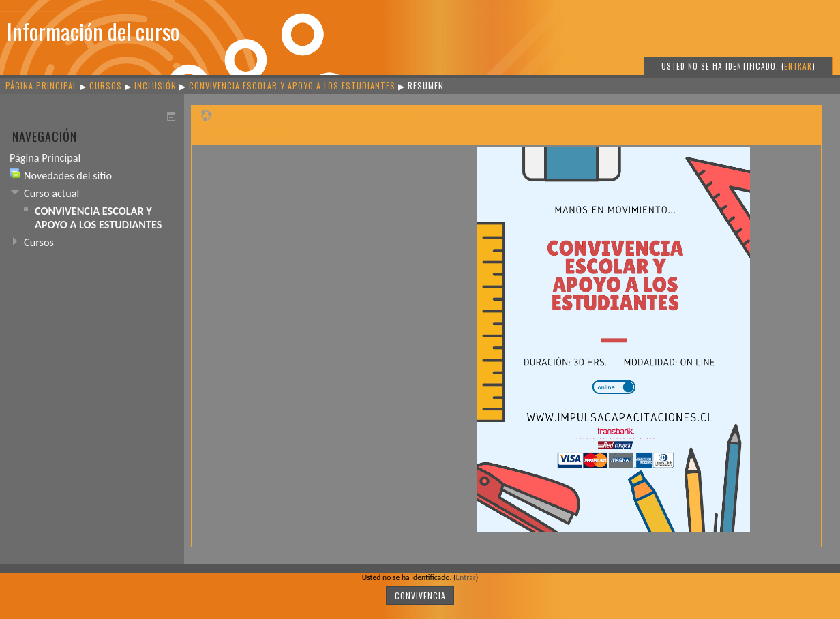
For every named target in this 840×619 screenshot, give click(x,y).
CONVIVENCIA (420, 595)
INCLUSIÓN (157, 86)
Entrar (798, 66)
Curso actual (51, 193)
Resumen (426, 86)
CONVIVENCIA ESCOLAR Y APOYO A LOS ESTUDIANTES (292, 86)
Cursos (106, 86)
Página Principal (41, 86)
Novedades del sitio (68, 176)
